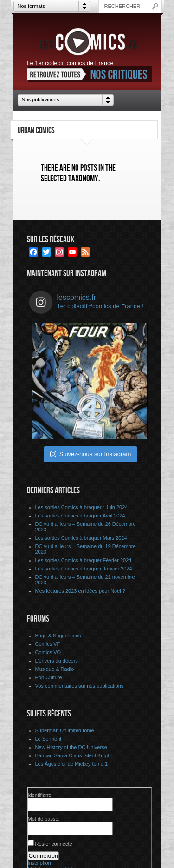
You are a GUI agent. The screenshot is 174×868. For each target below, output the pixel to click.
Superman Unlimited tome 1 (67, 730)
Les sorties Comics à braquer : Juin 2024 (82, 507)
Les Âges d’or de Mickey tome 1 (72, 764)
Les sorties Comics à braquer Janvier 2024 (84, 569)
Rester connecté (54, 844)
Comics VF (48, 644)
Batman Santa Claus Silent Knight (74, 755)
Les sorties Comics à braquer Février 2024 (84, 560)
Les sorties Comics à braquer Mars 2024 (81, 538)
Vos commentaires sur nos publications (80, 686)
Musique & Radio (55, 669)
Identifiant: (40, 795)
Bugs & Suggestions (58, 636)
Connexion (44, 856)
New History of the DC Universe (71, 747)
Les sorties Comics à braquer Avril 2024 (80, 516)
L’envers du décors (57, 661)
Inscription (39, 863)
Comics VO (48, 652)
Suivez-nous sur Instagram (91, 454)
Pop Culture (49, 677)
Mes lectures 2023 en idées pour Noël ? (80, 591)
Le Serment (48, 739)
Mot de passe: (44, 819)
